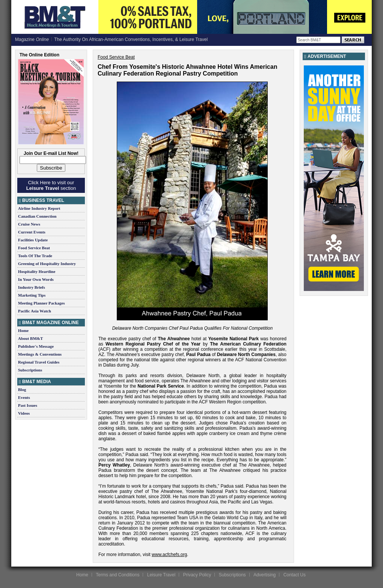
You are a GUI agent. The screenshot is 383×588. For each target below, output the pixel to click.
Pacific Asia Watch (35, 311)
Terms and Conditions (118, 575)
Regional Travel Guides (39, 362)
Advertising (265, 575)
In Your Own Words (36, 279)
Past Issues (28, 405)
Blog (22, 389)
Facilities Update (33, 240)
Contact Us (295, 575)
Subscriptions (30, 370)
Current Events (32, 232)
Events (24, 397)
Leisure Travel (161, 575)
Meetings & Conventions (40, 354)
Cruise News (29, 224)
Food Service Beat (34, 248)
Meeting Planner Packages (41, 303)
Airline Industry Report (39, 208)
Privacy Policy (197, 575)
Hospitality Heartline (37, 271)
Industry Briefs (32, 287)
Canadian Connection (37, 216)
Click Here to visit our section (51, 185)
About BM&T (30, 338)
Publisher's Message (36, 346)
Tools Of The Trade (35, 256)
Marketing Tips (32, 295)
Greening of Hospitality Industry (47, 264)
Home (23, 330)
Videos (24, 413)
